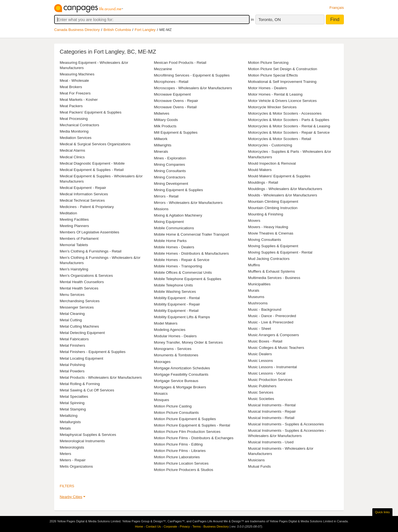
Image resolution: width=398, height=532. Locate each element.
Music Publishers (262, 386)
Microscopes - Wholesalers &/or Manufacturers (193, 88)
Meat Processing (74, 119)
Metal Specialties (74, 397)
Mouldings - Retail (263, 182)
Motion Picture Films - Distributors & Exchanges (194, 438)
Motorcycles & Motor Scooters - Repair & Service (289, 132)
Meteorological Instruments (82, 441)
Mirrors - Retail (166, 196)
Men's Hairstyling (74, 269)
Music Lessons (260, 361)
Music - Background (265, 310)
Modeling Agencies (170, 330)
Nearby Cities (71, 497)
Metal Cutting (71, 320)
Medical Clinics (72, 157)
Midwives (162, 113)
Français (337, 8)
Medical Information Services (84, 194)
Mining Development (171, 184)
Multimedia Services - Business (274, 278)
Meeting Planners (74, 226)
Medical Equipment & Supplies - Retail (92, 170)
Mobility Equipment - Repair (177, 304)
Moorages (162, 362)
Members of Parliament (79, 239)
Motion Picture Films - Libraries (180, 451)
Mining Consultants (170, 171)
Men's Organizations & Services (86, 276)
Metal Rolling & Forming (80, 384)
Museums (256, 297)
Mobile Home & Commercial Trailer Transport (192, 234)
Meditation (68, 213)
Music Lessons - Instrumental (272, 367)
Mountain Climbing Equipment (273, 202)
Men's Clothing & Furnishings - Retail (91, 251)
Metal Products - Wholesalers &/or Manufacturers (101, 377)
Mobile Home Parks (170, 241)
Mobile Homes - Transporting (178, 266)
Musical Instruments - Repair (272, 411)
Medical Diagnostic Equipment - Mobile (92, 163)
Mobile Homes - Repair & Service (182, 260)
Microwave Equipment (172, 94)
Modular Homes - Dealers (175, 336)
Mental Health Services (79, 288)
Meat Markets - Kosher (79, 100)
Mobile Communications (174, 228)
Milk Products (165, 126)
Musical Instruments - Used (271, 442)
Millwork (161, 139)
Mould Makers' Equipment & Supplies (279, 176)
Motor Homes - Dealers (267, 88)
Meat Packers (71, 106)
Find (335, 19)
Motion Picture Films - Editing (178, 444)
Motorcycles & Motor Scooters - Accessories (285, 113)
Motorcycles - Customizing (270, 145)
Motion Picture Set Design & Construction (282, 69)
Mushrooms (258, 303)
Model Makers (166, 323)
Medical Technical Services (82, 200)
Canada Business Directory (77, 30)
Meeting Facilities (74, 219)
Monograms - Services (173, 349)
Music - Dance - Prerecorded (272, 316)
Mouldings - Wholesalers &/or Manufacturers (285, 189)
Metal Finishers (72, 345)
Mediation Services (76, 138)
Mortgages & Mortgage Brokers (180, 387)
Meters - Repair (73, 460)
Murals (254, 290)
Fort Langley (145, 30)
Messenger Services (77, 307)
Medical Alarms (72, 150)
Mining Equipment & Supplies (179, 190)
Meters (66, 454)
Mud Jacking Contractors (269, 259)
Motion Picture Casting (173, 406)
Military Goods (166, 120)
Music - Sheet (259, 329)
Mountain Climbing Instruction (273, 208)
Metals (65, 428)
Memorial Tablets (74, 245)
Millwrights (163, 145)
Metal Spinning (72, 403)
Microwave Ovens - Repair (176, 101)
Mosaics (161, 393)
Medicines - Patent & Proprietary (87, 207)
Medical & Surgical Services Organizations (95, 144)
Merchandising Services (80, 301)
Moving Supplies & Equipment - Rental (280, 252)
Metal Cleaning (72, 314)
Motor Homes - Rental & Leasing (275, 94)
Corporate (170, 526)
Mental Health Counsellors (82, 282)
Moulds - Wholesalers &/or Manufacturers (282, 195)
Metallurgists (70, 422)
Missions (161, 209)
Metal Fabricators (74, 339)
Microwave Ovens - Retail (175, 107)
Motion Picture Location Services (181, 463)
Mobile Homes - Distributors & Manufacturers (191, 253)
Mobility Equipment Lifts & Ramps (182, 317)
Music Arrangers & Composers (273, 335)
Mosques (162, 400)
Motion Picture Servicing (268, 63)
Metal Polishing (72, 365)
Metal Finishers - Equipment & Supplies (93, 352)
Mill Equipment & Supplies (176, 132)
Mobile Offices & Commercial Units (183, 272)
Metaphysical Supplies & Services (88, 435)
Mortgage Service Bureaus (176, 381)
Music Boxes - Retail (265, 341)
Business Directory (216, 526)
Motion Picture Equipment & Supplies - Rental (192, 425)
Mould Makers (260, 170)
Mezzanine (163, 69)
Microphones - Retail (171, 82)
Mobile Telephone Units (173, 285)
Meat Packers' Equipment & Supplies (91, 112)
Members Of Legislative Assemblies (89, 232)
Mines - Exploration (170, 158)
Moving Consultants (264, 240)
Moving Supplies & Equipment (273, 246)
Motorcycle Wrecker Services (272, 107)
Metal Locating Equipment (81, 358)
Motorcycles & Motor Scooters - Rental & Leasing (289, 126)
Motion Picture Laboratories (177, 457)
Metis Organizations (76, 466)
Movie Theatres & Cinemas (271, 233)
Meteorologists (72, 447)
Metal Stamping (73, 409)
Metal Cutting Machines (79, 326)
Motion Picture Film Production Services (187, 432)
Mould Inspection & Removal (272, 163)
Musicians (256, 460)
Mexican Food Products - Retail (180, 63)
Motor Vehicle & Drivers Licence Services (282, 101)
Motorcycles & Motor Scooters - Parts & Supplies (289, 120)
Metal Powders (72, 371)
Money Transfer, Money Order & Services (188, 342)
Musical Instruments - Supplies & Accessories (286, 424)
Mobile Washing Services (175, 292)
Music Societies (261, 399)
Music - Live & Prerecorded (271, 322)
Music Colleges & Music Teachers (276, 348)
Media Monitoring (74, 131)
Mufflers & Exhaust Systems (271, 271)
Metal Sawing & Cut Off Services (87, 390)
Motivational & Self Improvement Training (282, 82)
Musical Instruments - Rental (272, 405)
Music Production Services (270, 380)
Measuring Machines (77, 74)
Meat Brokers (71, 87)
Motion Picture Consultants (176, 413)
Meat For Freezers (75, 93)
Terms (197, 526)
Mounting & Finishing (265, 214)
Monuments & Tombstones (176, 355)
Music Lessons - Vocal (267, 373)
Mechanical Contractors (79, 125)
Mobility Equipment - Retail (176, 311)
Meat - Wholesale (74, 81)
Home (139, 526)
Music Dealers (260, 354)
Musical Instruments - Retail (271, 418)
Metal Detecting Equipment (82, 333)
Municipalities (259, 284)
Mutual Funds (259, 466)
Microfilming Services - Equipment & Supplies (192, 75)
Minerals (161, 152)
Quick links (382, 512)
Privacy (185, 526)
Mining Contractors (170, 177)
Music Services (260, 392)
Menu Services (72, 295)
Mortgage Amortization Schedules (182, 368)
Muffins (254, 265)
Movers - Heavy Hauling (268, 227)
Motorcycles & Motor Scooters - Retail (279, 139)
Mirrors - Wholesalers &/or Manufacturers (188, 203)
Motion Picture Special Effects (273, 75)
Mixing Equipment (169, 222)
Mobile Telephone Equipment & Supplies (188, 279)
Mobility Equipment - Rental (177, 298)
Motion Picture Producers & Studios (184, 470)
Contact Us (153, 526)
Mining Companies (170, 164)
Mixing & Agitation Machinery (178, 215)
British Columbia (117, 30)
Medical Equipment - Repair (83, 188)
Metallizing (69, 416)
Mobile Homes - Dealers (174, 247)
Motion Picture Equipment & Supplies (185, 419)
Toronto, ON (270, 19)
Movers (254, 221)
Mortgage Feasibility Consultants (181, 374)
